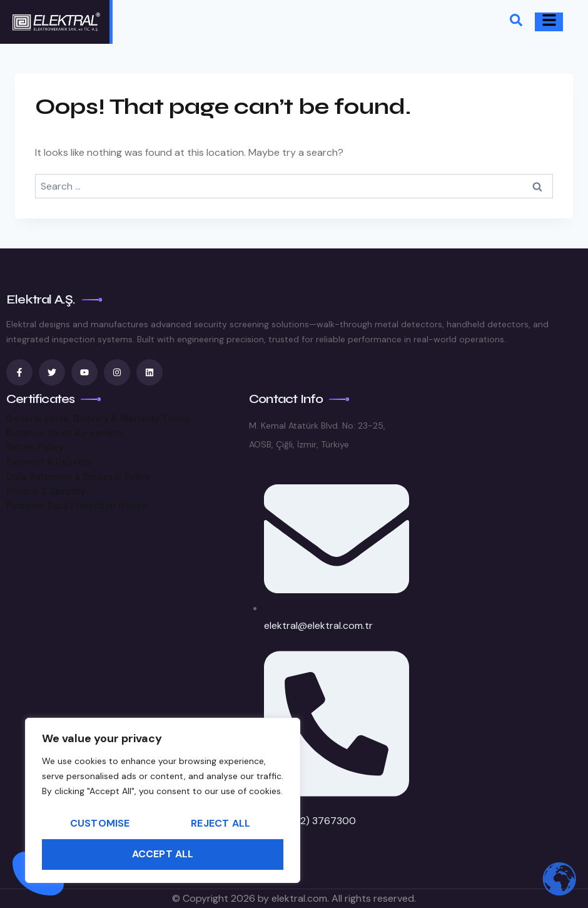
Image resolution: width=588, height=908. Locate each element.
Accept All (163, 854)
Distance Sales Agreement (64, 433)
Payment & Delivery (49, 462)
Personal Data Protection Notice (77, 505)
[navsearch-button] (516, 22)
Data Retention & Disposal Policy (78, 477)
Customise (100, 823)
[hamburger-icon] (549, 22)
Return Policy (35, 447)
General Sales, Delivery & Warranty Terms (98, 418)
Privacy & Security (46, 491)
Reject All (220, 823)
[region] (163, 800)
